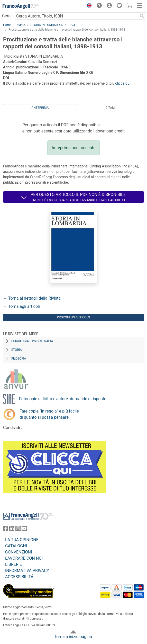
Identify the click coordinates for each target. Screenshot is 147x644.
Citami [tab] (110, 108)
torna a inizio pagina (73, 637)
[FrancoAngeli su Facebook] (6, 529)
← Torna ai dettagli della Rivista (32, 298)
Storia (17, 350)
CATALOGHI (16, 546)
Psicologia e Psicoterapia (32, 341)
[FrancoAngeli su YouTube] (24, 529)
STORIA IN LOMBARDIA (46, 25)
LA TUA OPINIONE (22, 540)
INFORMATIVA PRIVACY (27, 571)
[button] (88, 6)
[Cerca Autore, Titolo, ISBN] (76, 16)
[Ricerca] (142, 16)
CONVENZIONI (19, 552)
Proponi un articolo (74, 317)
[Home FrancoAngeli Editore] (21, 6)
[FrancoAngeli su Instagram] (18, 529)
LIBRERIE (13, 564)
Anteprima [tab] (40, 108)
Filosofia (19, 359)
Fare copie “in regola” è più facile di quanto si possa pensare (49, 414)
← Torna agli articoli (21, 306)
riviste (21, 25)
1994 (72, 25)
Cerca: (8, 16)
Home (7, 25)
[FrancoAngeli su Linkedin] (12, 529)
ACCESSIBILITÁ (19, 577)
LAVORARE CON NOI (24, 558)
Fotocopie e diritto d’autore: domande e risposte (63, 399)
